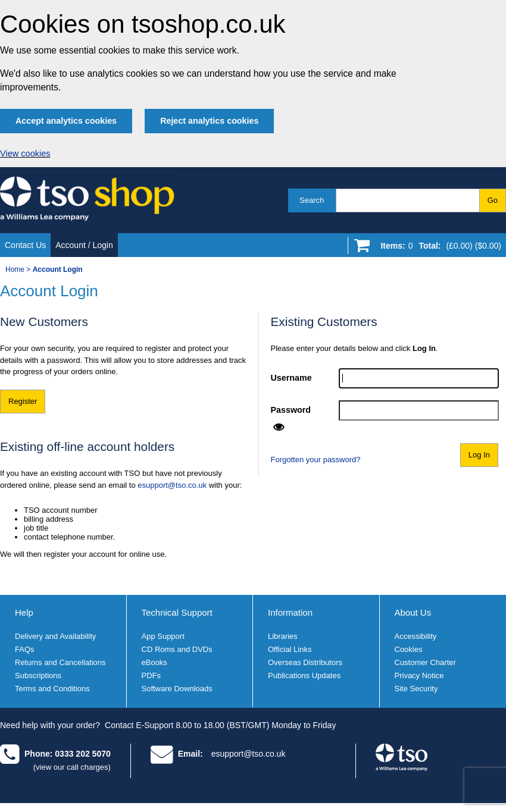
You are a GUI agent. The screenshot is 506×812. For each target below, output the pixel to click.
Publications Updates (304, 675)
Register (23, 401)
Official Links (290, 649)
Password (291, 410)
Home (15, 269)
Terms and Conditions (52, 689)
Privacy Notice (419, 675)
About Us (413, 612)
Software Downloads (177, 689)
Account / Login (84, 245)
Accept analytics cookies (66, 121)
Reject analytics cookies (209, 121)
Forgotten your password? (316, 460)
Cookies (409, 649)
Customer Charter (425, 662)
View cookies (25, 153)
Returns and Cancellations (60, 662)
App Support (163, 636)
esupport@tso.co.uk (172, 485)
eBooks (154, 662)
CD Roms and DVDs (177, 649)
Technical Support (177, 612)
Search (312, 200)
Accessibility (416, 636)
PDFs (152, 675)
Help (24, 612)
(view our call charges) (72, 767)
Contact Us (25, 245)
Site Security (416, 689)
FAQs (25, 649)
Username (291, 378)
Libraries (283, 636)
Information (290, 612)
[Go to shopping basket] (438, 248)
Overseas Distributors (305, 662)
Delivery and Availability (55, 636)
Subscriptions (38, 675)
